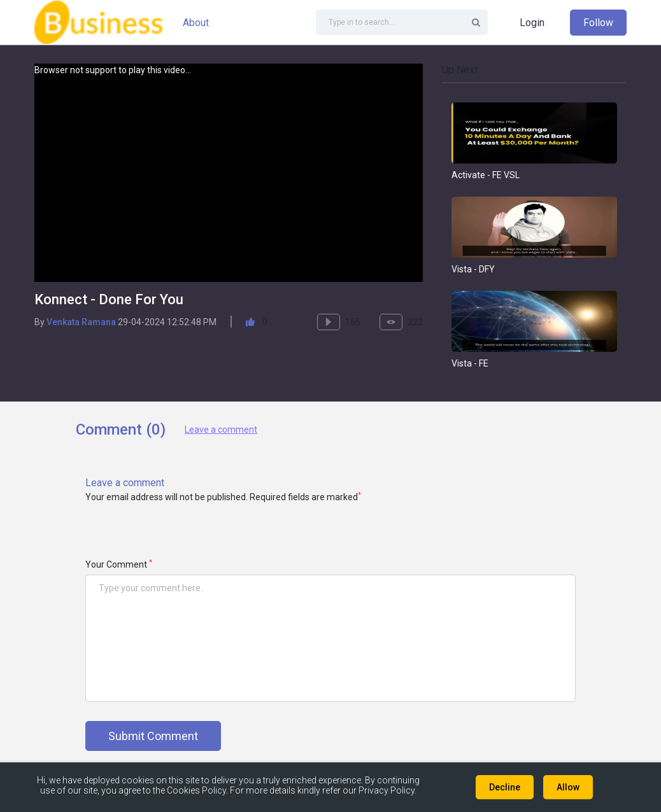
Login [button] (532, 23)
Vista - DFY (473, 269)
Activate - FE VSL (486, 175)
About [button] (196, 23)
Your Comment (119, 564)
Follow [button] (598, 23)
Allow (568, 787)
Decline (505, 787)
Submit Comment (153, 736)
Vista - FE (470, 363)
